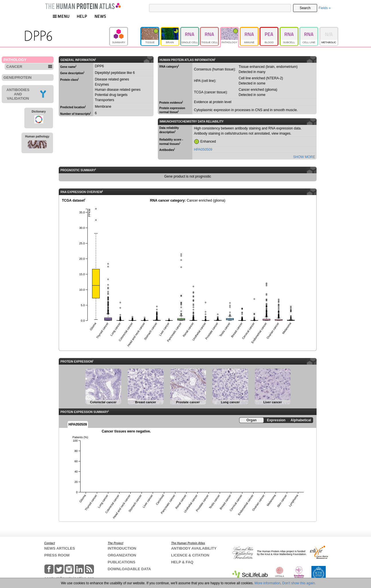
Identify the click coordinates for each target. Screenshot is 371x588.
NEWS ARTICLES (60, 548)
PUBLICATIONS (122, 562)
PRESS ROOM (57, 555)
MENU (61, 16)
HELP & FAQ (182, 562)
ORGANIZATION (122, 555)
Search (305, 8)
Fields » (325, 8)
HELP (82, 16)
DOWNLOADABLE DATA (129, 569)
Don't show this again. (299, 583)
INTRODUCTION (122, 548)
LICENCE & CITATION (190, 555)
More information (268, 583)
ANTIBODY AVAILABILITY (194, 548)
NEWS (100, 16)
